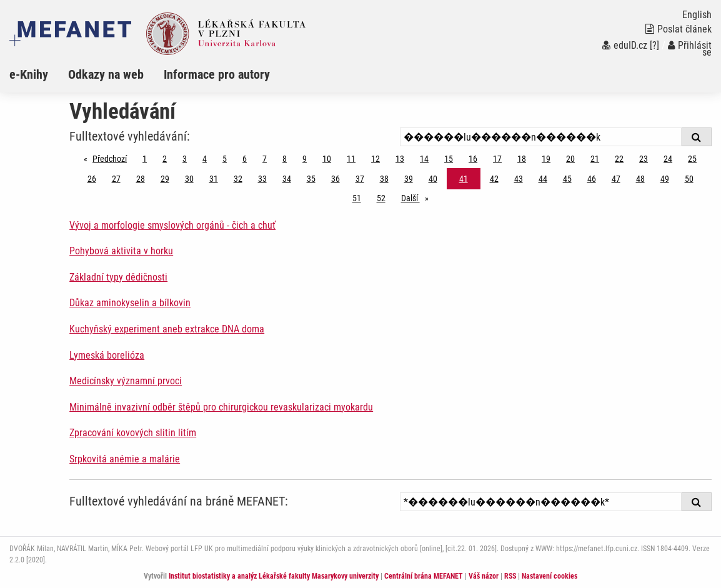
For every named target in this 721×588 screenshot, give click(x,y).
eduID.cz (625, 45)
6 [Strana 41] (245, 159)
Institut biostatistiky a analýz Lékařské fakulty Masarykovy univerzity (274, 576)
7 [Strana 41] (265, 159)
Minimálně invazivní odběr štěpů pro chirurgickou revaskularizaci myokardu (221, 407)
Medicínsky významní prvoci (126, 381)
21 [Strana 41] (595, 159)
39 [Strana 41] (409, 179)
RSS (510, 576)
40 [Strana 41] (433, 179)
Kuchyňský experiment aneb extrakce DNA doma (167, 329)
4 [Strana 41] (205, 159)
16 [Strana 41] (473, 159)
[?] (654, 45)
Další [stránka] (418, 197)
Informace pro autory (217, 74)
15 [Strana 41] (449, 159)
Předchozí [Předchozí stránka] (113, 158)
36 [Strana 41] (336, 179)
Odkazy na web (106, 74)
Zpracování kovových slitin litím (133, 433)
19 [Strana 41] (546, 159)
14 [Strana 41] (424, 159)
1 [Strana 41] (145, 159)
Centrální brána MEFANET (424, 576)
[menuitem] (39, 74)
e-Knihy (29, 74)
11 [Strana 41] (351, 159)
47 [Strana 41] (616, 179)
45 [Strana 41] (567, 179)
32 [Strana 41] (238, 179)
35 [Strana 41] (311, 179)
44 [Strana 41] (543, 179)
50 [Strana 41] (689, 179)
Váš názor (484, 576)
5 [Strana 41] (225, 159)
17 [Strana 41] (497, 159)
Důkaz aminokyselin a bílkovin (130, 303)
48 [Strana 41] (640, 179)
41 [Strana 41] (464, 179)
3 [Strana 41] (185, 159)
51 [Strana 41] (357, 198)
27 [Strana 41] (116, 179)
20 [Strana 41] (570, 159)
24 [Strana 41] (668, 159)
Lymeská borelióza (107, 355)
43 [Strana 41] (519, 179)
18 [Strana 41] (522, 159)
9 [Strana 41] (305, 159)
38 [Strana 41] (384, 179)
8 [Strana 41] (285, 159)
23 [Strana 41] (644, 159)
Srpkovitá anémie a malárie (125, 459)
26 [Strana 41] (92, 179)
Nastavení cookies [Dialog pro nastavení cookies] (549, 576)
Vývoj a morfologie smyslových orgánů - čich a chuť (172, 225)
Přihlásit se (690, 49)
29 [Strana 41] (165, 179)
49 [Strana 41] (665, 179)
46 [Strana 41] (592, 179)
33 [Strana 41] (262, 179)
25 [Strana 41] (692, 159)
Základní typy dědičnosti (118, 277)
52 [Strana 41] (381, 198)
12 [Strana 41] (375, 159)
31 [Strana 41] (214, 179)
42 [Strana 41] (494, 179)
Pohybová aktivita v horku (121, 251)
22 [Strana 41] (619, 159)
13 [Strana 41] (400, 159)
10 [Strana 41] (327, 159)
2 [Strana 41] (165, 159)
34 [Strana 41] (287, 179)
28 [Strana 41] (141, 179)
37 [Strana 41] (360, 179)
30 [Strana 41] (189, 179)
